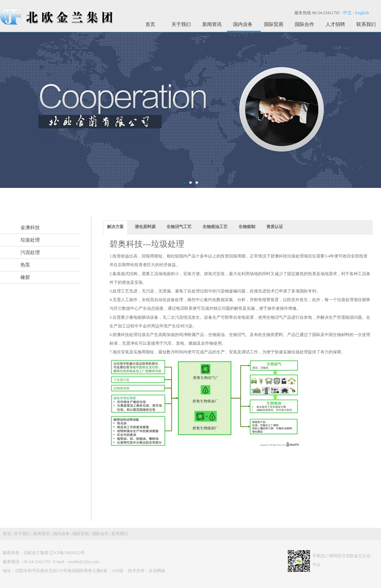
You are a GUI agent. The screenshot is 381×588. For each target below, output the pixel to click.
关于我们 (181, 24)
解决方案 (115, 227)
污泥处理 (30, 252)
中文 (347, 13)
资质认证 (275, 227)
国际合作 (304, 24)
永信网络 (157, 571)
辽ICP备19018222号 (67, 553)
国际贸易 (274, 24)
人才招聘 (335, 24)
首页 (150, 24)
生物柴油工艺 (215, 227)
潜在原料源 (145, 227)
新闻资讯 (212, 24)
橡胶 (25, 277)
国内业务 (243, 24)
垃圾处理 (30, 240)
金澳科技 (30, 228)
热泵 (25, 265)
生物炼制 (247, 227)
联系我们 (366, 24)
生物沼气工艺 (179, 227)
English (362, 13)
